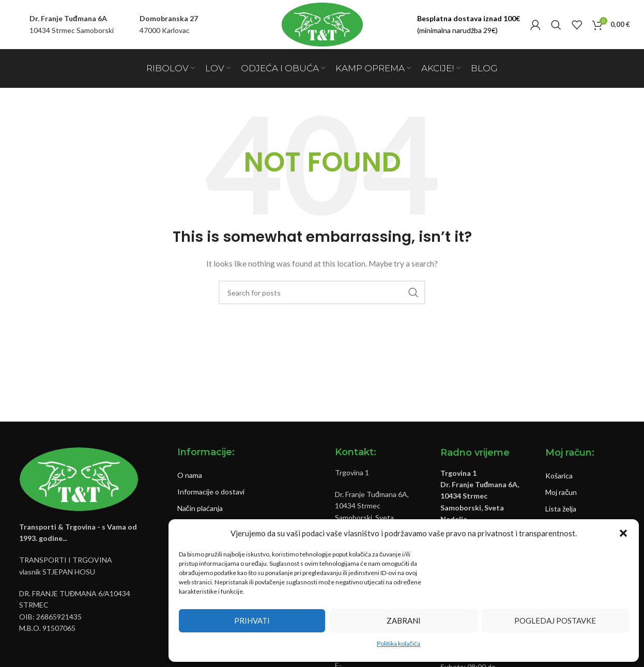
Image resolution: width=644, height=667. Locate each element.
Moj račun (561, 492)
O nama (190, 475)
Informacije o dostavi (211, 492)
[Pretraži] (556, 25)
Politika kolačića (398, 643)
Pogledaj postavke (555, 621)
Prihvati (252, 621)
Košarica (559, 476)
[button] (623, 533)
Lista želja (561, 509)
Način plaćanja (200, 508)
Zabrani (404, 621)
